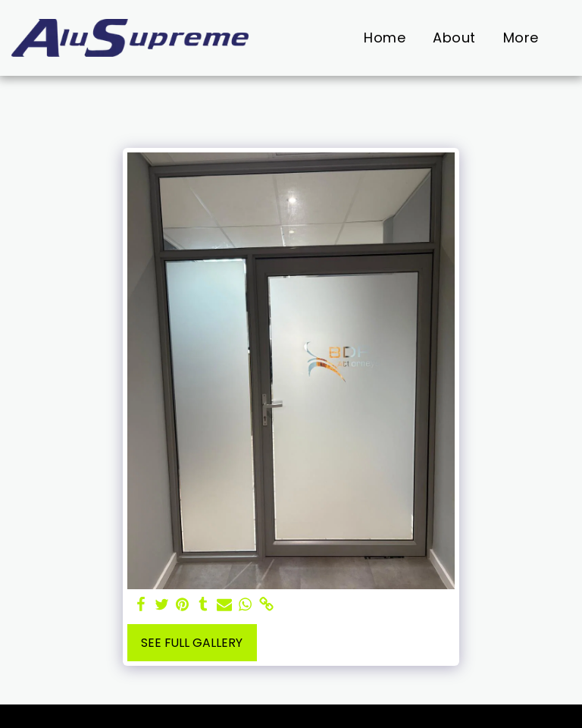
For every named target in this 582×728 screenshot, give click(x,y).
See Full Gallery (192, 643)
